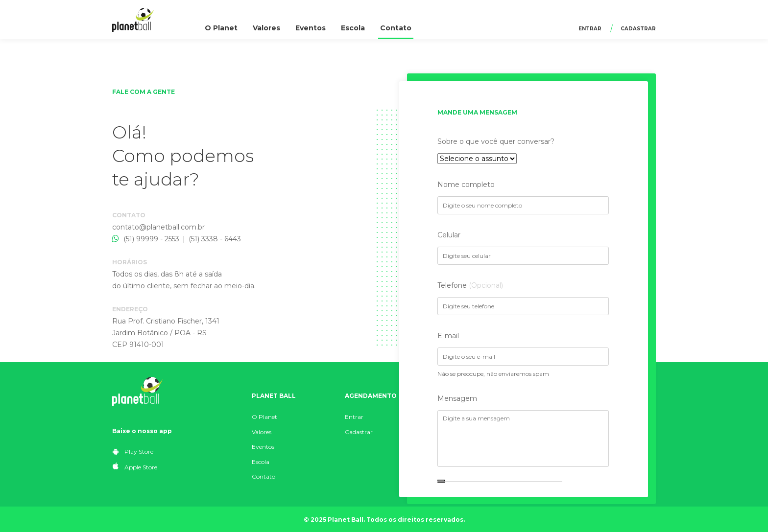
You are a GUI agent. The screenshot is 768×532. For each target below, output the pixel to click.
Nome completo (466, 185)
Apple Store (135, 467)
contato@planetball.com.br (158, 227)
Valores (266, 28)
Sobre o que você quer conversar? (496, 141)
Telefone (470, 285)
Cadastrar (638, 29)
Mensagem (457, 398)
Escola (353, 28)
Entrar (590, 29)
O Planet (221, 28)
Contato (396, 28)
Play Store (133, 451)
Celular (449, 235)
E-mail (448, 336)
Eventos (311, 28)
